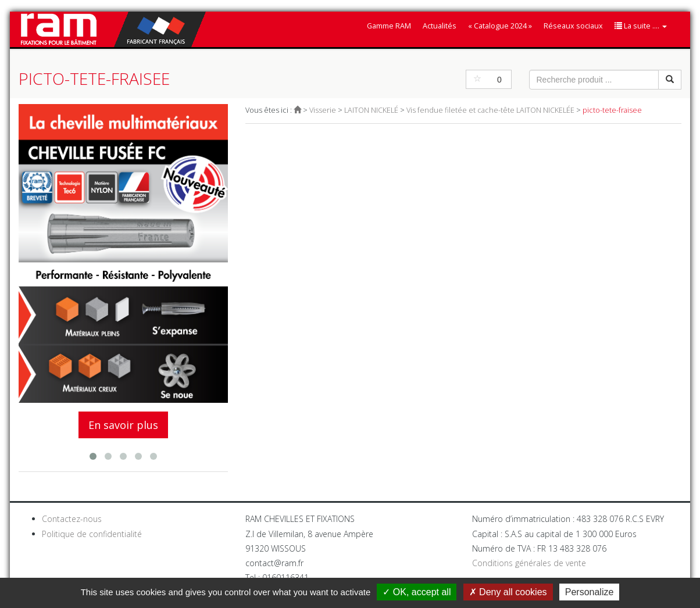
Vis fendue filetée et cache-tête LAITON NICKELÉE (490, 110)
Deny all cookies (508, 592)
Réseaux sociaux (573, 26)
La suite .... (641, 26)
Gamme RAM (389, 26)
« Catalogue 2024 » (500, 26)
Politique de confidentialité (92, 534)
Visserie (323, 110)
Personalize (590, 592)
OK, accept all (417, 592)
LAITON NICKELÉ (371, 110)
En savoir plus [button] (123, 425)
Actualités (440, 26)
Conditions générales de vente (529, 563)
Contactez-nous (72, 519)
